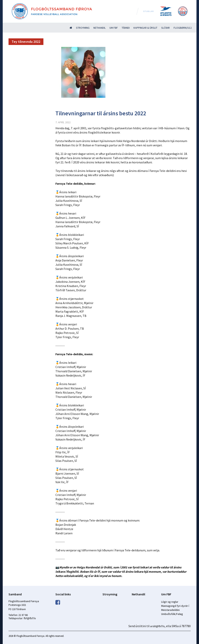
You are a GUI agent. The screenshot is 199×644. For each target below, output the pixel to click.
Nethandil (99, 28)
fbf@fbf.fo (30, 618)
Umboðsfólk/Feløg (172, 614)
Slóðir (165, 28)
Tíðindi (126, 28)
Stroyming (83, 28)
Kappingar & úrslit (145, 28)
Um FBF (114, 28)
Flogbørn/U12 (183, 28)
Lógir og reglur (170, 602)
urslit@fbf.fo (157, 626)
